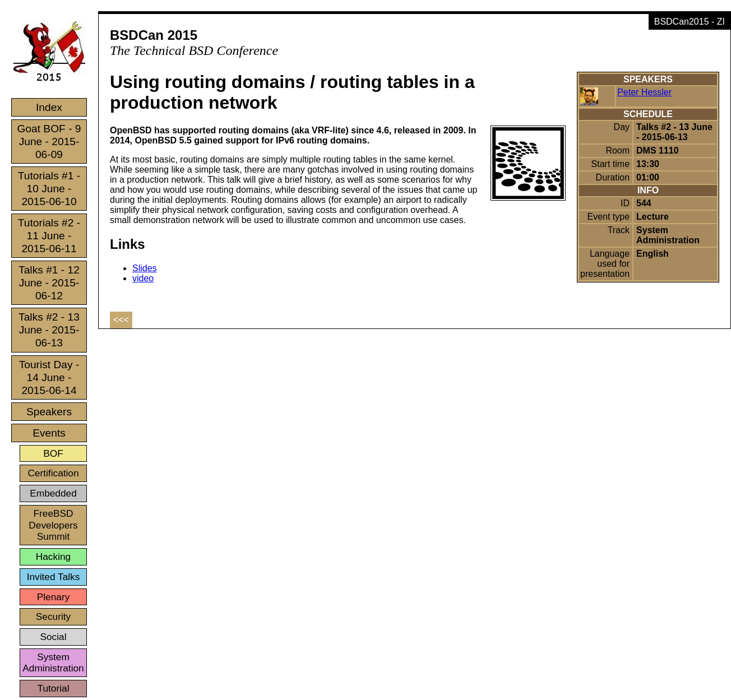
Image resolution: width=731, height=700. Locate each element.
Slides (145, 268)
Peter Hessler (644, 92)
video (143, 278)
